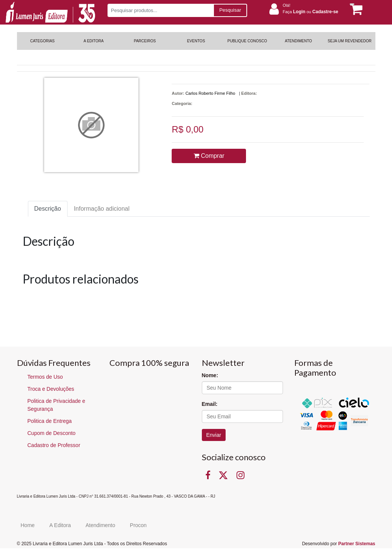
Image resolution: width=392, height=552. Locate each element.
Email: (210, 404)
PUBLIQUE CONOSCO (247, 41)
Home (28, 525)
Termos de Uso (45, 377)
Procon (138, 525)
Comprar (209, 156)
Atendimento (101, 525)
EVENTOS (196, 41)
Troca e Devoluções (51, 389)
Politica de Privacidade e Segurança (56, 405)
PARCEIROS (145, 41)
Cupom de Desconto (52, 433)
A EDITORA (93, 41)
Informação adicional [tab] (102, 209)
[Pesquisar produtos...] (161, 10)
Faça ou (310, 12)
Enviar (214, 435)
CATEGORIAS (42, 41)
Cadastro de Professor (54, 445)
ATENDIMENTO (298, 41)
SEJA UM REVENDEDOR (350, 41)
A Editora (60, 525)
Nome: (210, 375)
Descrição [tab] (48, 209)
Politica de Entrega (50, 421)
